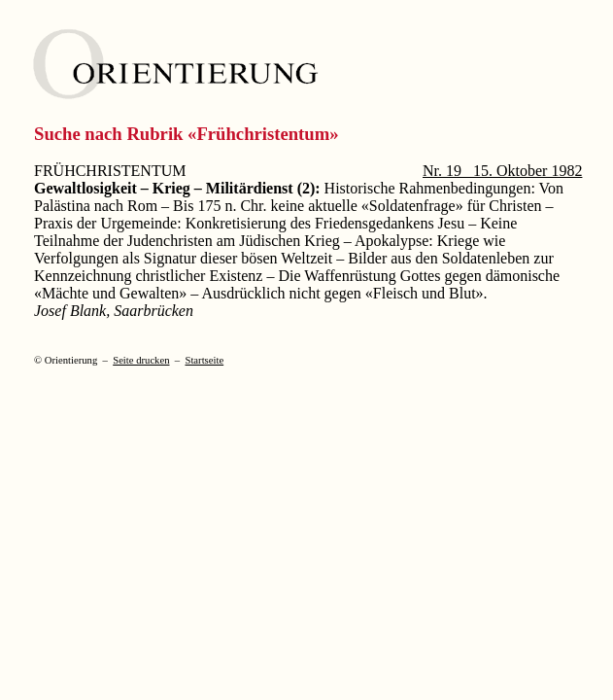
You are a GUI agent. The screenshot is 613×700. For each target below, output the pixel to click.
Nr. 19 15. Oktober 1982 (502, 171)
